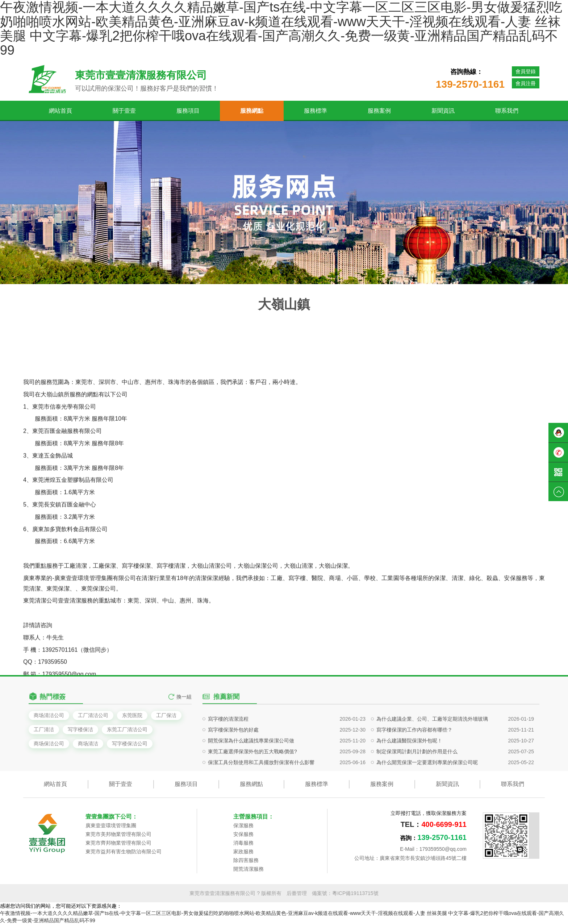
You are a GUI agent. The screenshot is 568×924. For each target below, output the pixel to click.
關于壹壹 (124, 111)
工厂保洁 (166, 715)
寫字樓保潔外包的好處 (233, 762)
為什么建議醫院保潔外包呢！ (409, 773)
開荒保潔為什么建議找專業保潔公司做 (251, 773)
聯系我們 (507, 111)
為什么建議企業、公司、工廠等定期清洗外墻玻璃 (432, 752)
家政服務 (243, 852)
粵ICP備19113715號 (355, 893)
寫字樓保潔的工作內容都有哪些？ (414, 762)
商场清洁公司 (49, 715)
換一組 (184, 706)
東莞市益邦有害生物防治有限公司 (124, 852)
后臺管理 (297, 893)
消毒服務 (243, 843)
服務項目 (188, 111)
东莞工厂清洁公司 (127, 729)
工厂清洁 (44, 729)
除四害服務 (246, 860)
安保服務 (243, 834)
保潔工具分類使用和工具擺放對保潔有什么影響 (261, 795)
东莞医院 (132, 715)
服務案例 (379, 111)
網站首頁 (60, 111)
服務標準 (316, 111)
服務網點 (252, 111)
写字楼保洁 (80, 729)
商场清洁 (88, 744)
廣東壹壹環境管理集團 (111, 825)
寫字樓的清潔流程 (228, 752)
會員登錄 (526, 71)
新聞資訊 (443, 111)
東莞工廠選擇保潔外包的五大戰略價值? (252, 784)
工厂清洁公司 (93, 715)
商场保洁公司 (49, 744)
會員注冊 (526, 83)
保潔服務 (243, 825)
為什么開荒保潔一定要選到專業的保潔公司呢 (427, 795)
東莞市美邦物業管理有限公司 (118, 834)
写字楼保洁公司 (130, 744)
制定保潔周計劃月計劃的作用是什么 (417, 784)
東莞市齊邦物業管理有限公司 (118, 843)
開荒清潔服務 (248, 869)
